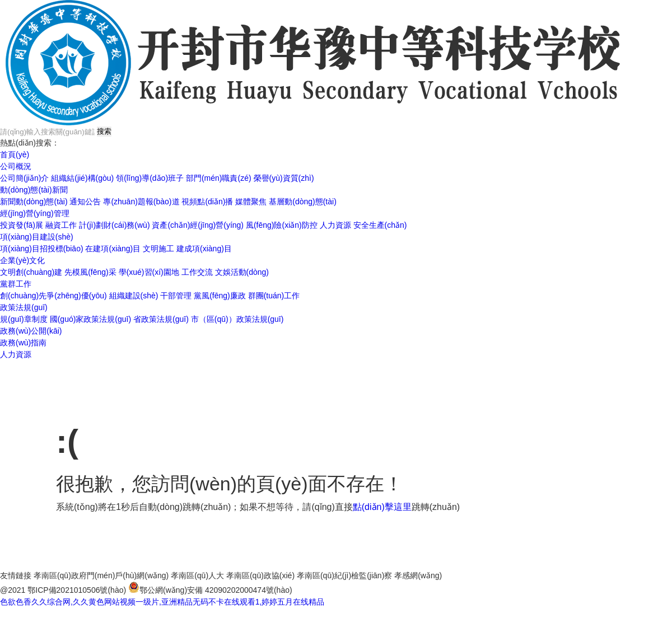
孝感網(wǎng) (418, 575)
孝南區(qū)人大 (197, 575)
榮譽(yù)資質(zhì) (284, 178)
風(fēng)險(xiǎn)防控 (282, 225)
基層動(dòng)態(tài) (303, 202)
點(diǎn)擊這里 (382, 507)
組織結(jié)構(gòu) (82, 178)
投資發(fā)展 (22, 225)
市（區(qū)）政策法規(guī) (237, 319)
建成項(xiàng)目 (204, 249)
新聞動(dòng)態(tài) (34, 202)
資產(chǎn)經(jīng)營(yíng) (198, 225)
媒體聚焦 (251, 202)
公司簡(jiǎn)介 (24, 178)
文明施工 (158, 249)
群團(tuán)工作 (274, 296)
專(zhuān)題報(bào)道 (141, 202)
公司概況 (16, 166)
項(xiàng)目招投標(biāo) (42, 249)
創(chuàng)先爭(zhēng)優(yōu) (53, 296)
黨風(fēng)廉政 (220, 296)
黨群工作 (16, 284)
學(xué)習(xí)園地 (149, 272)
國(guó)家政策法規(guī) (90, 319)
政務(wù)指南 (23, 343)
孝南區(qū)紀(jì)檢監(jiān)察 (344, 575)
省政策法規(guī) (161, 319)
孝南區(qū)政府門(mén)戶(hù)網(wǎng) (101, 575)
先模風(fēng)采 (90, 272)
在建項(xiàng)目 (113, 249)
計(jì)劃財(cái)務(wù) (115, 225)
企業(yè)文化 (22, 260)
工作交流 (197, 272)
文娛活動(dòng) (242, 272)
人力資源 (335, 225)
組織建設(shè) (134, 296)
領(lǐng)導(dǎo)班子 (150, 178)
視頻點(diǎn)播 (207, 202)
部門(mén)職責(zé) (219, 178)
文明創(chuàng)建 (31, 272)
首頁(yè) (15, 154)
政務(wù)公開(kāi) (31, 331)
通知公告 (85, 202)
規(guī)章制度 (24, 319)
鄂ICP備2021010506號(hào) (77, 590)
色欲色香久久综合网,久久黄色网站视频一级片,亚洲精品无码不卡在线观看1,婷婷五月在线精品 (162, 602)
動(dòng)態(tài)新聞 (34, 190)
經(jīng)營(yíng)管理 (35, 213)
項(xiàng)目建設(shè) (37, 237)
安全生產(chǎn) (380, 225)
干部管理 (176, 296)
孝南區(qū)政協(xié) (260, 575)
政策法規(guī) (24, 307)
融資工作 (61, 225)
